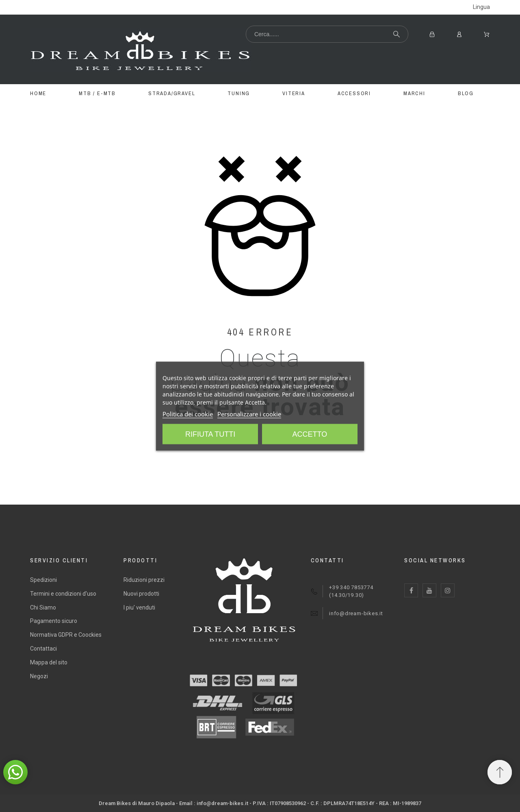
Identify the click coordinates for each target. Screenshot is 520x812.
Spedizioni (43, 580)
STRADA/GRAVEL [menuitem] (172, 93)
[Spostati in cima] (500, 772)
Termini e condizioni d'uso (63, 594)
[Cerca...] (327, 34)
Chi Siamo (43, 607)
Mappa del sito (49, 662)
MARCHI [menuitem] (414, 93)
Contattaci (43, 649)
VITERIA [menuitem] (294, 93)
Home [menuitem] (38, 93)
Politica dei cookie (188, 414)
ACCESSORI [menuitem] (354, 93)
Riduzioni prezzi (144, 580)
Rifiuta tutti (210, 434)
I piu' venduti (139, 607)
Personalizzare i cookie (249, 414)
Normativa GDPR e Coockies (66, 635)
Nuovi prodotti (141, 594)
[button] (15, 772)
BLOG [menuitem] (466, 93)
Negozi (39, 676)
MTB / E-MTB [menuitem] (97, 93)
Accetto (310, 434)
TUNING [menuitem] (239, 93)
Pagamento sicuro (54, 621)
